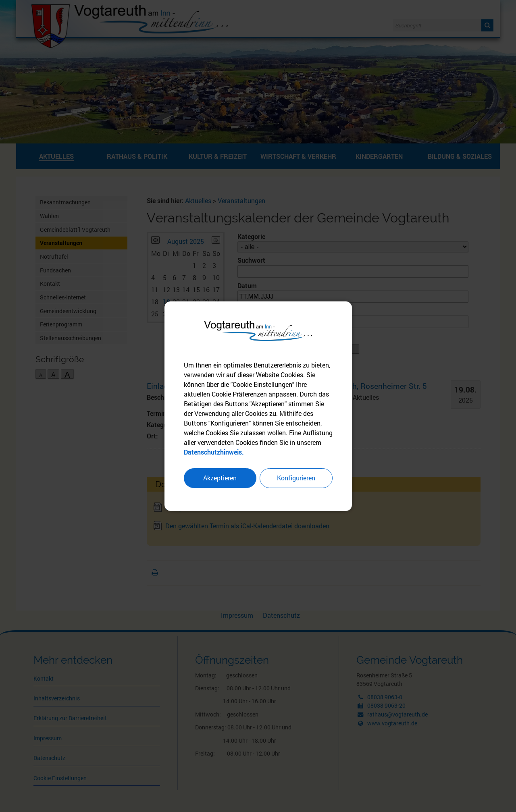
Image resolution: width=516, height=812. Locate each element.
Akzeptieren (220, 478)
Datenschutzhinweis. (214, 452)
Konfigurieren (296, 478)
